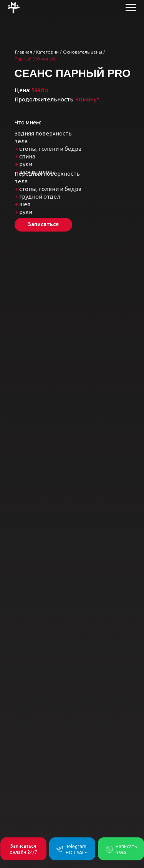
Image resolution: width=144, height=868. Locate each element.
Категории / (49, 52)
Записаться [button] (43, 224)
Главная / (25, 52)
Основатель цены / (84, 52)
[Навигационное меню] (131, 8)
